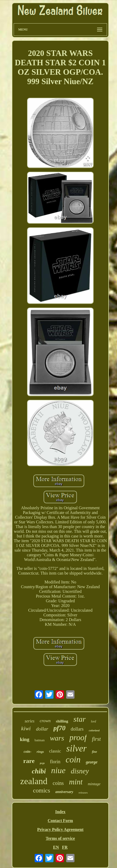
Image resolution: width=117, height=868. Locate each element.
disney (80, 771)
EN (56, 847)
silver (77, 748)
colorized (94, 730)
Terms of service (60, 838)
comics (42, 791)
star (80, 719)
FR (65, 847)
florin (55, 762)
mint (76, 782)
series (30, 721)
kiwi (26, 728)
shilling (62, 721)
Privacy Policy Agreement (60, 829)
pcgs (42, 763)
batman (40, 740)
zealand (34, 781)
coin (73, 760)
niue (58, 770)
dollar (42, 729)
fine (94, 752)
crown (45, 721)
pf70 (60, 728)
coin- (28, 752)
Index (60, 812)
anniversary (64, 792)
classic (55, 751)
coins (58, 783)
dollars (77, 729)
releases (83, 792)
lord (94, 721)
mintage (94, 784)
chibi (39, 771)
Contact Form (60, 821)
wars (57, 738)
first (96, 739)
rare (29, 761)
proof (78, 737)
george (92, 762)
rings (40, 752)
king (25, 739)
